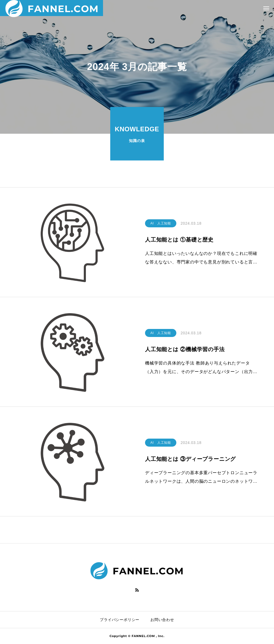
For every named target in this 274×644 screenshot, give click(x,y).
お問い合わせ (162, 620)
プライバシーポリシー (120, 620)
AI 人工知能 (161, 223)
